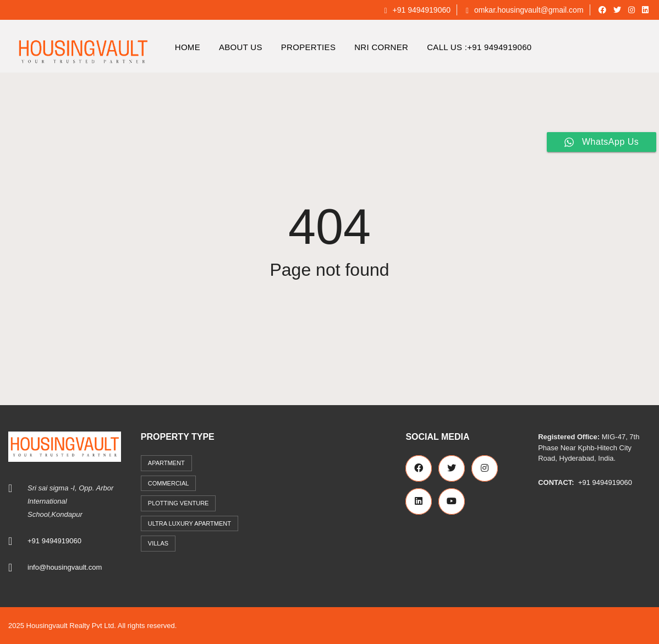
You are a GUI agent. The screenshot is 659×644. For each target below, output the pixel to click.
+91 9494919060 (417, 10)
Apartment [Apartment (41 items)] (166, 463)
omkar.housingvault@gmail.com (525, 10)
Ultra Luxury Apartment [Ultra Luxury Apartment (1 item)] (190, 523)
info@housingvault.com (65, 567)
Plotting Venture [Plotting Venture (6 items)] (179, 503)
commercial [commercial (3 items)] (169, 483)
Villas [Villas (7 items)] (158, 543)
